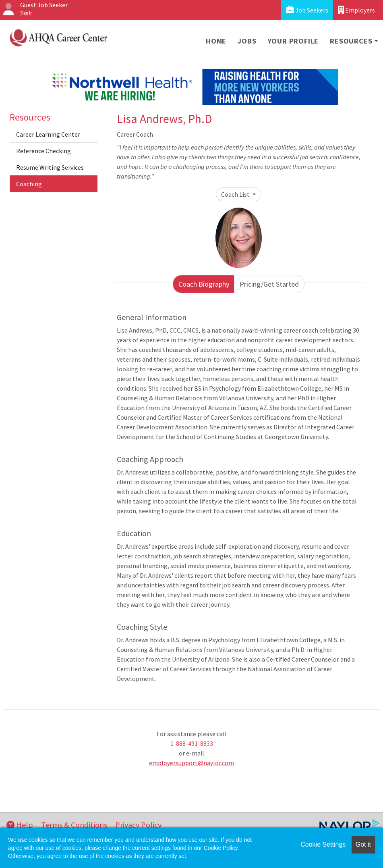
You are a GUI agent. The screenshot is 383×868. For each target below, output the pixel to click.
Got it (363, 844)
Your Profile (293, 41)
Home (216, 41)
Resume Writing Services (50, 167)
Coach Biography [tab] (204, 284)
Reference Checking (43, 151)
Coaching (29, 184)
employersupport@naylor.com (191, 763)
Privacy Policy (138, 825)
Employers (356, 10)
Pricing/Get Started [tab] (269, 284)
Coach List (236, 194)
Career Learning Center (48, 134)
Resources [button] (351, 41)
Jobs (247, 41)
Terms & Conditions (74, 825)
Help (20, 825)
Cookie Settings (323, 844)
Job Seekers (307, 10)
